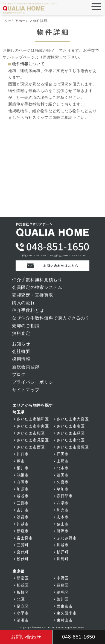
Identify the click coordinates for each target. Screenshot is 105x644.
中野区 (63, 578)
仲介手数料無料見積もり (37, 280)
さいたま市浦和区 (33, 419)
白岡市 (23, 482)
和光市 (63, 510)
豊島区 (63, 585)
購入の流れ (24, 303)
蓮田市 (63, 475)
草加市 (63, 489)
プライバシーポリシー (35, 382)
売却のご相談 (26, 326)
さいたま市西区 (31, 447)
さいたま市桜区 (31, 433)
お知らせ (21, 344)
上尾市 (63, 461)
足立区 (23, 606)
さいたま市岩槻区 (73, 447)
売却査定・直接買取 (33, 295)
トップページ (23, 57)
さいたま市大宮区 (73, 419)
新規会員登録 (26, 367)
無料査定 (21, 333)
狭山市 (63, 524)
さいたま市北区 (71, 440)
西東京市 (65, 606)
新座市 (23, 531)
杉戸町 (63, 552)
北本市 (63, 468)
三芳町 (23, 545)
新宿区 (23, 578)
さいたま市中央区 (33, 426)
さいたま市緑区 (71, 433)
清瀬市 (23, 620)
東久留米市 (67, 613)
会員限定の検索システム (37, 287)
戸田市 (63, 454)
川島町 (63, 559)
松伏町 (23, 559)
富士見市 (25, 538)
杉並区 (23, 585)
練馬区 (63, 592)
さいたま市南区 (71, 426)
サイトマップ (26, 390)
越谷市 (23, 496)
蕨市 (21, 461)
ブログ (19, 374)
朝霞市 (23, 517)
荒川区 (63, 599)
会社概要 (21, 351)
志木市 (63, 517)
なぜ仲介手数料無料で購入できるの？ (51, 318)
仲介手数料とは (28, 310)
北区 (21, 599)
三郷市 (23, 503)
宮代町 (23, 552)
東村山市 (65, 620)
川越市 (23, 524)
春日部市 (65, 496)
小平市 (23, 613)
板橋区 (23, 592)
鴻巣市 (23, 475)
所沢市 (63, 531)
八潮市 (63, 503)
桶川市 (23, 468)
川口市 (23, 454)
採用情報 (21, 359)
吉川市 (23, 510)
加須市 (23, 489)
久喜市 (63, 482)
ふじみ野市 (67, 538)
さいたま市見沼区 (33, 440)
